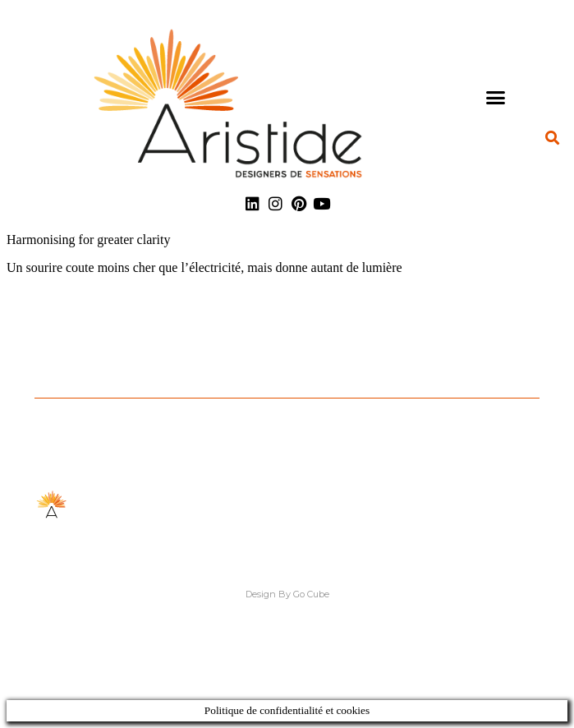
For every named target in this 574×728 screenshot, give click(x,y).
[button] (496, 97)
